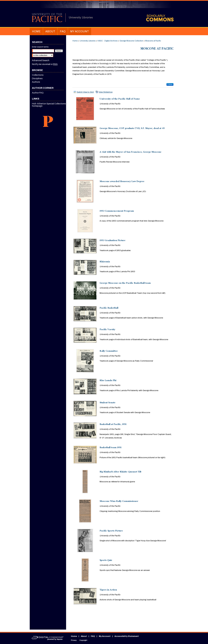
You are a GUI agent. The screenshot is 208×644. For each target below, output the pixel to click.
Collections (38, 75)
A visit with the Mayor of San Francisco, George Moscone (130, 152)
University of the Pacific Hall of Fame (120, 99)
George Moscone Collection (131, 41)
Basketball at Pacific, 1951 (113, 425)
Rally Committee (109, 351)
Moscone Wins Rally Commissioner (119, 501)
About (84, 636)
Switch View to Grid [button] (85, 92)
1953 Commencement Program (117, 211)
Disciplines (37, 79)
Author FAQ (38, 93)
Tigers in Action (108, 590)
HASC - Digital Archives (107, 41)
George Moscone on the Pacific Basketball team (125, 283)
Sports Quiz (106, 560)
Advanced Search (41, 60)
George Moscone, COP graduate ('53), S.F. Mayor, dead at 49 (132, 129)
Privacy (74, 640)
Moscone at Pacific (153, 41)
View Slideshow (106, 92)
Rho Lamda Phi (108, 381)
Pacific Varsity (107, 330)
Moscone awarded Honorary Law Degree (122, 182)
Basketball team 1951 (111, 448)
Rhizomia (105, 262)
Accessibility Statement (127, 636)
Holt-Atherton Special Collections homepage (49, 105)
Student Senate (107, 403)
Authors (36, 82)
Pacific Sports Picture (111, 531)
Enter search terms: (40, 47)
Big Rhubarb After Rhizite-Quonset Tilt (120, 472)
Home (75, 41)
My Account (105, 636)
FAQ (93, 636)
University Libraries (88, 41)
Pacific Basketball (109, 308)
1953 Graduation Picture (112, 241)
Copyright (83, 640)
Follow (170, 84)
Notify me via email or (45, 64)
